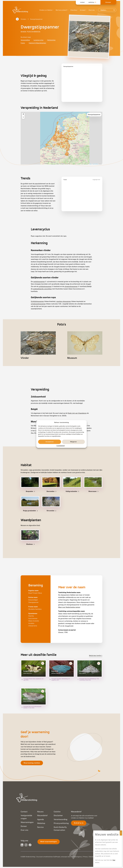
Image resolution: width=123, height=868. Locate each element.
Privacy (85, 855)
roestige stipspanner (64, 297)
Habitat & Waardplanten (37, 43)
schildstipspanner (45, 282)
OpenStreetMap (95, 159)
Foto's (23, 43)
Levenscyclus (38, 40)
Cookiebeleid (61, 446)
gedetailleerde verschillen (42, 284)
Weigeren (73, 442)
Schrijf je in (79, 821)
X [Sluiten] (121, 833)
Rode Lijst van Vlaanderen (77, 408)
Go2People (57, 855)
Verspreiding (25, 40)
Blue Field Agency (76, 855)
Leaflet (90, 159)
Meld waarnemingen (49, 840)
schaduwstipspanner (38, 299)
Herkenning (51, 40)
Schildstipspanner (37, 297)
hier (114, 860)
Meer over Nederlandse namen (69, 602)
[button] (23, 110)
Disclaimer (92, 855)
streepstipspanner (71, 282)
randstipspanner (39, 277)
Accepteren (50, 442)
